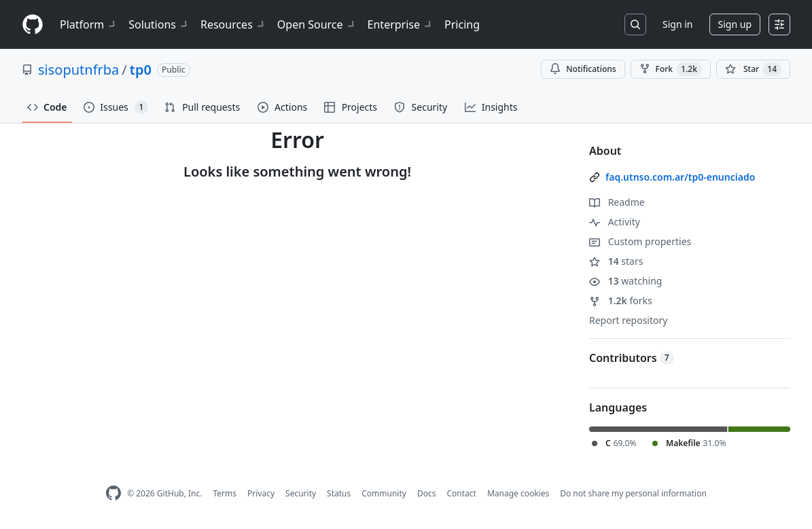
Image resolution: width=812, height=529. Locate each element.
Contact (461, 493)
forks (621, 300)
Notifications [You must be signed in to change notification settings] (583, 69)
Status (339, 493)
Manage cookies (518, 493)
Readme (617, 202)
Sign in (677, 24)
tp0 (141, 70)
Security (301, 493)
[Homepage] (33, 25)
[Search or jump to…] (635, 24)
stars (616, 261)
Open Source (317, 24)
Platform (89, 24)
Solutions (159, 24)
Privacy (261, 493)
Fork (671, 69)
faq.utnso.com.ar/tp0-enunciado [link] (680, 177)
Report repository (628, 320)
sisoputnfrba (78, 70)
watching (625, 281)
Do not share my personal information (633, 493)
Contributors (632, 358)
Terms (225, 493)
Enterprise (401, 24)
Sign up (735, 24)
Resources (233, 24)
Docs (427, 493)
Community (384, 493)
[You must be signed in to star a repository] (753, 69)
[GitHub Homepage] (113, 493)
